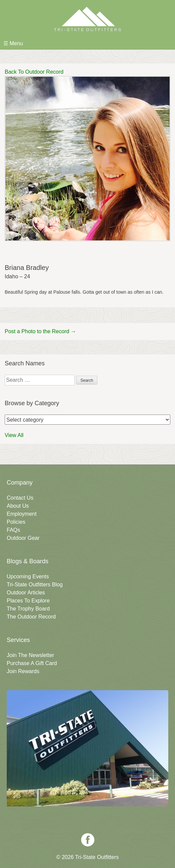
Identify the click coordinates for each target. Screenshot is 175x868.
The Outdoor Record (31, 617)
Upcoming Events (28, 576)
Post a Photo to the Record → (40, 331)
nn (87, 420)
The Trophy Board (28, 609)
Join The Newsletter (30, 655)
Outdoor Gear (23, 538)
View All (14, 435)
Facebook (88, 840)
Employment (22, 514)
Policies (16, 522)
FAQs (13, 530)
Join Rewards (23, 671)
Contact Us (20, 498)
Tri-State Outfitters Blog (35, 585)
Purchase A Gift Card (32, 663)
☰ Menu (13, 43)
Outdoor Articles (26, 593)
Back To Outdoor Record (34, 72)
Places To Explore (28, 601)
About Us (18, 506)
